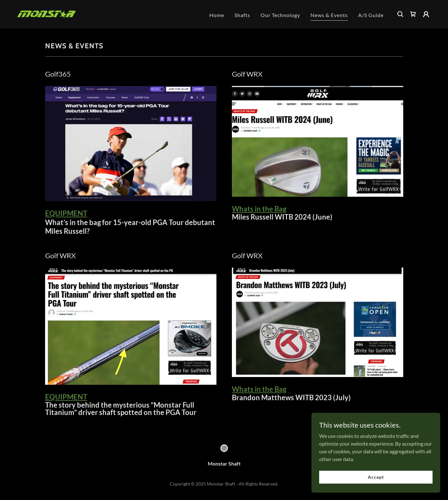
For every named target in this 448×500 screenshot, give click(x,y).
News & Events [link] (329, 15)
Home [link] (217, 15)
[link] (46, 13)
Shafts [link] (242, 15)
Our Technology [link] (280, 15)
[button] (426, 14)
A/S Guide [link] (371, 15)
